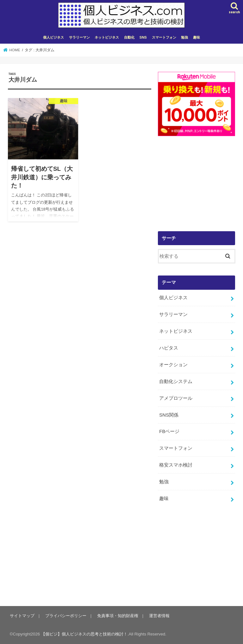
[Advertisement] (196, 186)
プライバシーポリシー (66, 616)
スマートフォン (164, 37)
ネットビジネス (107, 37)
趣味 (196, 37)
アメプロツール (176, 398)
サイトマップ (22, 616)
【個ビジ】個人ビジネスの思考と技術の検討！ (84, 634)
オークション (173, 365)
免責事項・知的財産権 (118, 616)
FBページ (169, 431)
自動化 (129, 37)
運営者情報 (159, 616)
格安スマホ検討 (176, 465)
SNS (143, 37)
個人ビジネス (53, 37)
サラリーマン (79, 37)
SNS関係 (169, 415)
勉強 (184, 37)
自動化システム (176, 381)
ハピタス (169, 348)
